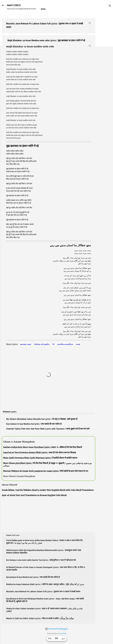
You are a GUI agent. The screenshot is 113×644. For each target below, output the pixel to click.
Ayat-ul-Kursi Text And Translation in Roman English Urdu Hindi (34, 495)
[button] (90, 23)
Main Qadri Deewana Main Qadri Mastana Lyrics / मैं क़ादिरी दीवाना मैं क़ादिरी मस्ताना (40, 458)
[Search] (110, 6)
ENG (50, 639)
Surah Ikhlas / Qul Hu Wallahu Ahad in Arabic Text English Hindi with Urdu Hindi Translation (48, 490)
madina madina (65, 344)
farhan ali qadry (42, 344)
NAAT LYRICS (14, 5)
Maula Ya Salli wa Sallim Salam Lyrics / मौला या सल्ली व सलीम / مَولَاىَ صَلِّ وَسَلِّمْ (40, 618)
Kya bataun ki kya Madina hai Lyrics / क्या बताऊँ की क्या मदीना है (33, 577)
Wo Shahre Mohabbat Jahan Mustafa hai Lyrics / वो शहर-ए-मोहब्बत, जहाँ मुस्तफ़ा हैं (42, 419)
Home (43, 9)
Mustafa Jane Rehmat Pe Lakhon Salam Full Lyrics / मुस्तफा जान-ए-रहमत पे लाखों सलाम (43, 591)
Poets (91, 9)
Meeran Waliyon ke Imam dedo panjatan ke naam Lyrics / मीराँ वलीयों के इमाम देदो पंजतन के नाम (46, 471)
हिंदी (56, 639)
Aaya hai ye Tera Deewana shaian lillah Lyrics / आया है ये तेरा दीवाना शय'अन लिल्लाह (40, 453)
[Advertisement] (104, 50)
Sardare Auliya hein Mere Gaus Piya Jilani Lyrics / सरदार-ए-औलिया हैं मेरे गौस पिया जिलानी (43, 447)
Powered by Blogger (56, 629)
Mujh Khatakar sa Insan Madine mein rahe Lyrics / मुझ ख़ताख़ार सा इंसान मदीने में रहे (46, 40)
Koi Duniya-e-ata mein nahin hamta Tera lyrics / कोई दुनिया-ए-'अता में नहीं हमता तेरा (41, 560)
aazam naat (26, 344)
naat (78, 344)
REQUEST (53, 9)
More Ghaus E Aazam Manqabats (19, 476)
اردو (63, 639)
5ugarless (63, 633)
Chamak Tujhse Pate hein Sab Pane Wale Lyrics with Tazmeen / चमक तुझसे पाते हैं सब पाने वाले (48, 429)
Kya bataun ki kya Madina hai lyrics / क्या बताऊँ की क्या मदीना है (34, 424)
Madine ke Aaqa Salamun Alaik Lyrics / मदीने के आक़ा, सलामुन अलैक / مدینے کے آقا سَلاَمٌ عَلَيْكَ (45, 584)
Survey (81, 9)
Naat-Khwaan (67, 9)
